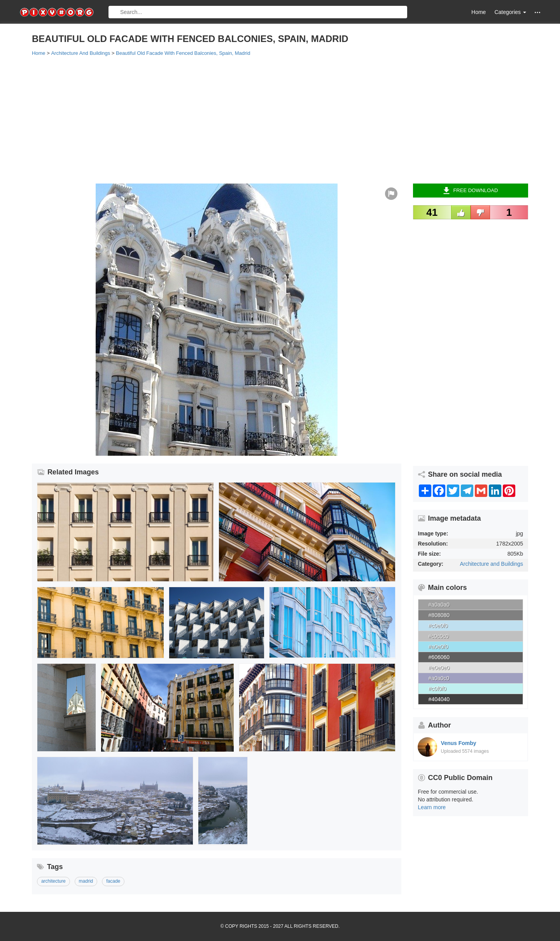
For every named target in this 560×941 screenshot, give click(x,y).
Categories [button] (510, 12)
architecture (53, 881)
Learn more (432, 807)
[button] (537, 12)
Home (479, 12)
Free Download (470, 191)
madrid (86, 881)
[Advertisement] (265, 119)
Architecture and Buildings (491, 564)
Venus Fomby (459, 743)
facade (113, 881)
